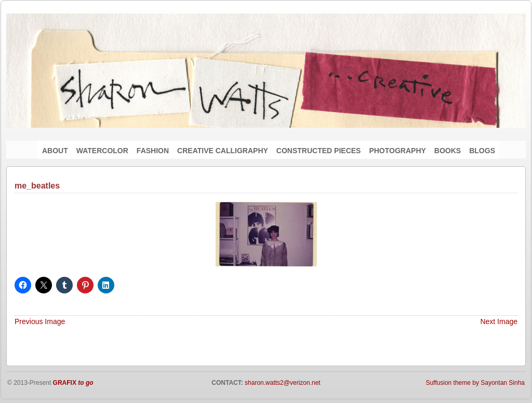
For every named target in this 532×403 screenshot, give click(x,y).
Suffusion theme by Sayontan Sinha (475, 383)
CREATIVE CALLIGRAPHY (223, 151)
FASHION (153, 151)
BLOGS (482, 151)
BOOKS (448, 151)
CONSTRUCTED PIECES (319, 151)
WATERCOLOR (102, 151)
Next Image (499, 321)
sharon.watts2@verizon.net (282, 383)
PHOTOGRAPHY (397, 151)
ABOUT (55, 151)
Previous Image (40, 321)
